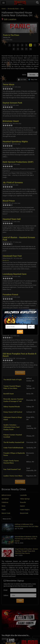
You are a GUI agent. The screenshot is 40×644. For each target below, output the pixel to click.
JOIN (20, 332)
